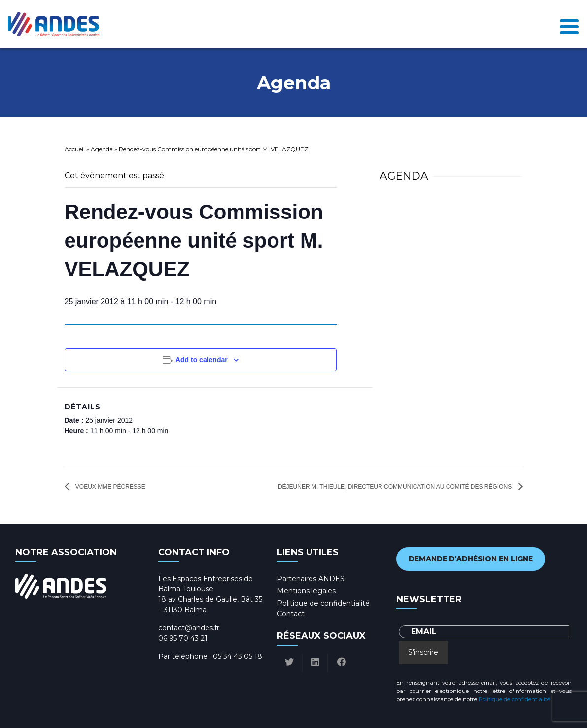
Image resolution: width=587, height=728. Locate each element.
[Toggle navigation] (569, 24)
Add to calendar (202, 360)
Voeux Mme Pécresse (110, 487)
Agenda (102, 149)
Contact (291, 614)
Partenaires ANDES (311, 579)
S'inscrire (423, 652)
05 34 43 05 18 (238, 656)
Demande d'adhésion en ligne (471, 559)
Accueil (75, 149)
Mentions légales (306, 591)
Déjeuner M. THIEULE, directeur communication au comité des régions (396, 487)
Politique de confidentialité (323, 603)
